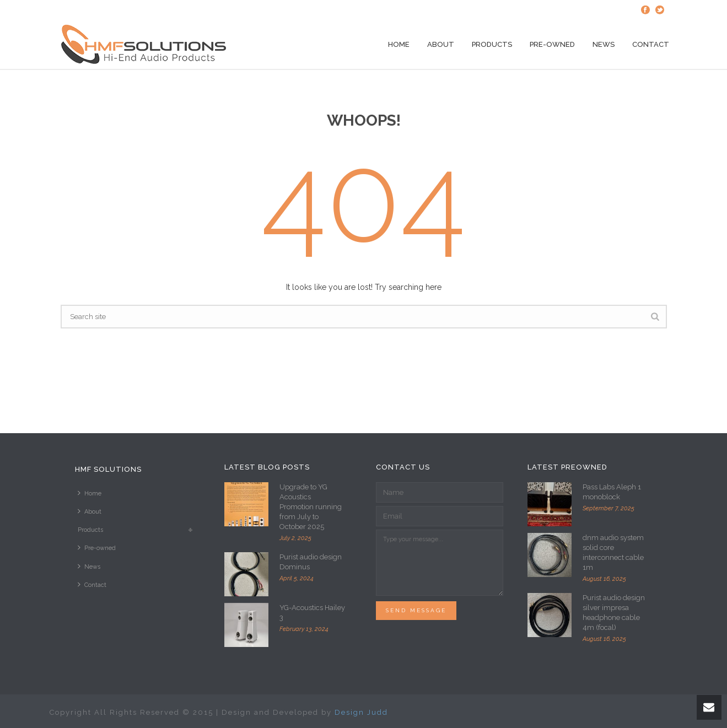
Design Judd (361, 712)
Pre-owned (552, 44)
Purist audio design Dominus (311, 562)
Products (492, 44)
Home (399, 44)
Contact (651, 44)
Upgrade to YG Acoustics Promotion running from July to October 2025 (311, 507)
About (441, 44)
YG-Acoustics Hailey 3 (312, 613)
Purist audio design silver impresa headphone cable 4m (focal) (614, 613)
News (604, 44)
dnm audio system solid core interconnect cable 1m (613, 552)
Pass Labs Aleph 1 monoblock (612, 492)
